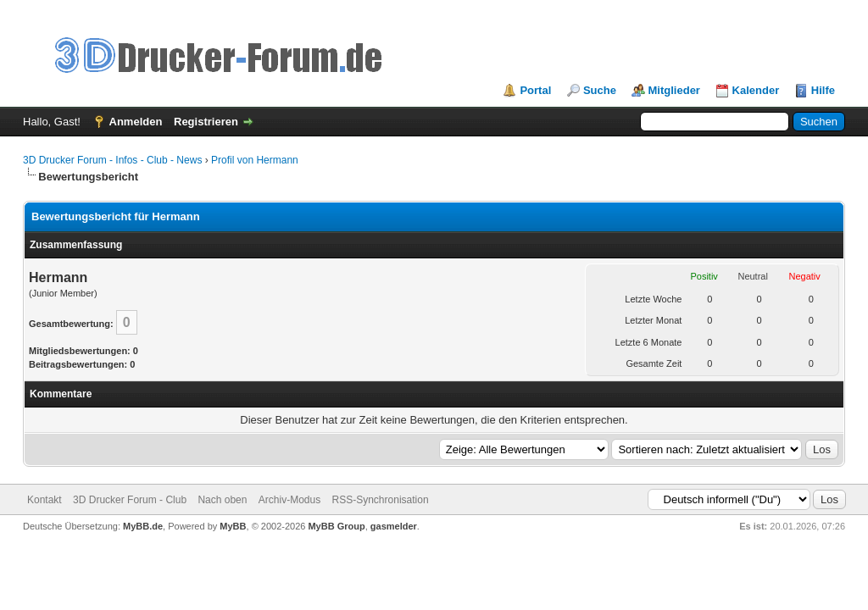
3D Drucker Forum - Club (130, 500)
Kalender (756, 90)
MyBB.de (143, 526)
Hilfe (823, 90)
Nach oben (222, 500)
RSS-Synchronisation (381, 500)
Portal (535, 90)
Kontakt (45, 500)
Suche (600, 90)
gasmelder (394, 526)
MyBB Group (336, 526)
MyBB (233, 526)
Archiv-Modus (289, 500)
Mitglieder (674, 90)
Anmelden (136, 122)
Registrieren (206, 122)
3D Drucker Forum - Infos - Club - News (112, 160)
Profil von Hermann (255, 160)
